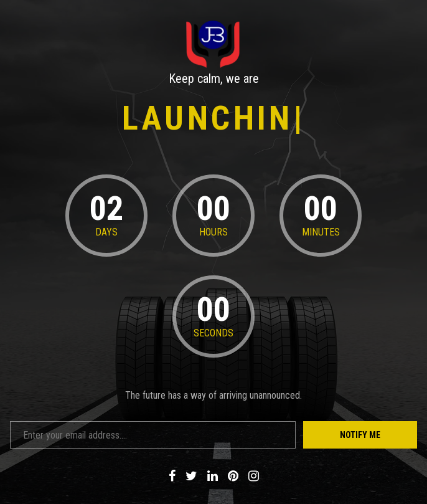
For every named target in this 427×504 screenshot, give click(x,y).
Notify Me (360, 435)
